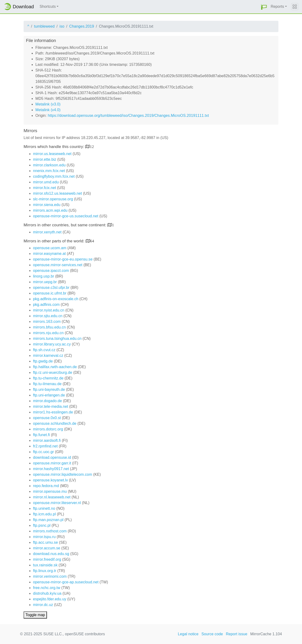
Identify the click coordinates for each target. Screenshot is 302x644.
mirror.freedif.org (47, 559)
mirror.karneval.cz (48, 356)
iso (62, 26)
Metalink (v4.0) (48, 110)
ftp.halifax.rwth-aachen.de (55, 367)
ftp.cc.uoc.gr (43, 452)
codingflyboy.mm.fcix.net (54, 176)
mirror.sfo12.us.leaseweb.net (57, 193)
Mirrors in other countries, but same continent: (65, 225)
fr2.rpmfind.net (45, 446)
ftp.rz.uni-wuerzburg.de (53, 373)
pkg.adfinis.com (46, 305)
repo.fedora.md (46, 486)
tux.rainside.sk (45, 565)
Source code (212, 634)
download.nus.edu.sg (51, 554)
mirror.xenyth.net (47, 232)
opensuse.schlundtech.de (55, 423)
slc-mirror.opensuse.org (53, 199)
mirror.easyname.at (49, 254)
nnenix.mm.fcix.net (49, 171)
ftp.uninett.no (44, 508)
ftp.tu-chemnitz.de (48, 378)
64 (92, 241)
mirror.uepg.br (45, 282)
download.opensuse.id (52, 457)
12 (92, 146)
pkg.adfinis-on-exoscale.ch (56, 299)
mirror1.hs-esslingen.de (53, 412)
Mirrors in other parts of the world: (55, 241)
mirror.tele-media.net (51, 406)
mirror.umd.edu (46, 182)
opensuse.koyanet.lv (50, 480)
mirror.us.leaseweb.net (52, 154)
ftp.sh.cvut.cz (44, 350)
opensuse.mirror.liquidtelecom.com (63, 474)
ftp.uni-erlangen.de (49, 395)
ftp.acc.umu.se (45, 542)
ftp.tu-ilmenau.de (47, 384)
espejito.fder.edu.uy (50, 599)
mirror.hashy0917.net (51, 469)
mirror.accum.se (47, 548)
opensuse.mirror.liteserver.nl (57, 503)
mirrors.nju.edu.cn (48, 333)
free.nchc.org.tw (47, 588)
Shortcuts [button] (48, 6)
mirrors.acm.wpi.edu (50, 210)
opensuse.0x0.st (47, 418)
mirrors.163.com (47, 322)
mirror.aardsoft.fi (47, 440)
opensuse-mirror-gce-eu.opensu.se (63, 259)
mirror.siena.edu (47, 205)
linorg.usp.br (44, 276)
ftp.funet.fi (41, 435)
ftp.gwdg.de (43, 361)
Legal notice (188, 634)
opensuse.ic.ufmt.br (50, 293)
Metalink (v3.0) (48, 104)
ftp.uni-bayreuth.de (49, 389)
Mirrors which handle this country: (54, 147)
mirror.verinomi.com (50, 576)
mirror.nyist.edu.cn (49, 310)
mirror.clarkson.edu (49, 165)
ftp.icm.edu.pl (44, 514)
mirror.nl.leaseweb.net (52, 497)
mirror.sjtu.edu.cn (48, 316)
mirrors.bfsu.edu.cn (49, 327)
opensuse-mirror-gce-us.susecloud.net (66, 216)
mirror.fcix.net (45, 188)
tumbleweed (44, 26)
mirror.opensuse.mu (50, 491)
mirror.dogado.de (48, 401)
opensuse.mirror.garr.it (52, 463)
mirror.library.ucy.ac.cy (52, 344)
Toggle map (35, 615)
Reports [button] (277, 6)
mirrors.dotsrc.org (48, 429)
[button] (264, 7)
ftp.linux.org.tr (45, 571)
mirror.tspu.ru (44, 537)
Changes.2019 (82, 26)
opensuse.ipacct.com (51, 271)
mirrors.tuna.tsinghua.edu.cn (57, 339)
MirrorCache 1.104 (266, 634)
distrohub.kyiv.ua (47, 593)
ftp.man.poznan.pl (48, 520)
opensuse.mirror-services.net (58, 265)
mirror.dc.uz (43, 605)
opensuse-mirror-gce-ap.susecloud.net (66, 582)
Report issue (237, 634)
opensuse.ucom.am (50, 248)
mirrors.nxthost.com (50, 531)
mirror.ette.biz (45, 159)
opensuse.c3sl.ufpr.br (51, 288)
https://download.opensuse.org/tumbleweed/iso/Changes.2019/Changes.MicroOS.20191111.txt (128, 116)
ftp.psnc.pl (42, 525)
